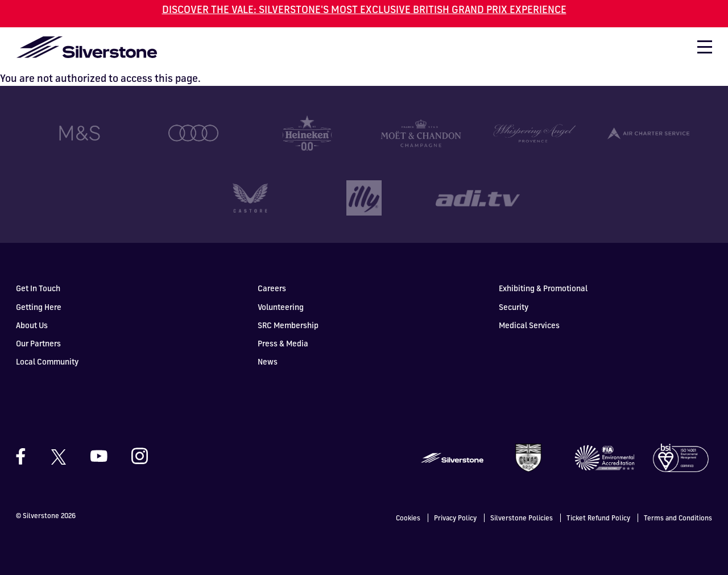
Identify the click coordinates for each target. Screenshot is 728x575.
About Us (32, 324)
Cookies (408, 517)
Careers (272, 287)
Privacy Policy (455, 517)
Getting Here (39, 306)
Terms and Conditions (678, 517)
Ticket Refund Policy (598, 517)
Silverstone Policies (522, 517)
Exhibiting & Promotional (543, 287)
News (268, 361)
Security (514, 306)
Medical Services (529, 324)
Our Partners (38, 343)
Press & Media (283, 343)
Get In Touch (38, 287)
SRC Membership (288, 324)
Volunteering (281, 306)
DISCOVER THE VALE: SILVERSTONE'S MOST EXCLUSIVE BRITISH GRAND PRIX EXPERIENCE (364, 9)
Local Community (47, 361)
